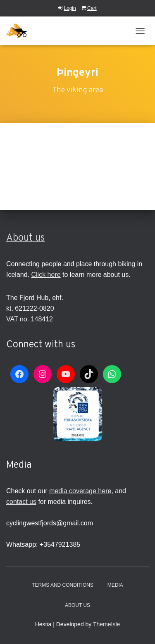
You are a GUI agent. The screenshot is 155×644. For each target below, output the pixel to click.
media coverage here (80, 491)
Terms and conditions (63, 585)
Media (115, 585)
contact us (21, 502)
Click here (46, 275)
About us (25, 238)
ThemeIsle (106, 624)
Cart (89, 8)
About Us (77, 605)
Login (67, 8)
